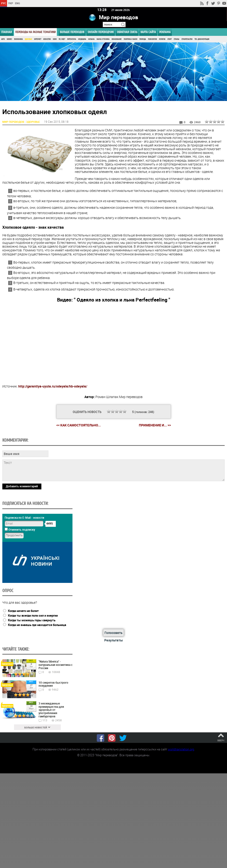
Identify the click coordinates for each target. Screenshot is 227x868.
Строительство (187, 39)
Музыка (91, 39)
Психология (152, 39)
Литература (72, 39)
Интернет (38, 39)
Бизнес (9, 39)
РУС (4, 3)
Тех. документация (202, 39)
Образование (117, 39)
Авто (3, 39)
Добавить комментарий (22, 486)
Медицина (82, 39)
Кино (55, 39)
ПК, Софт (62, 39)
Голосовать (113, 633)
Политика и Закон (130, 39)
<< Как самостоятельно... (79, 425)
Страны (177, 39)
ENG (18, 3)
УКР (11, 3)
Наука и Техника (103, 39)
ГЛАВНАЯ (7, 32)
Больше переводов (72, 32)
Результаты (114, 640)
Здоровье (28, 39)
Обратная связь (127, 32)
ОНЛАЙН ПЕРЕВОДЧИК (101, 32)
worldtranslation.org (181, 749)
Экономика (18, 39)
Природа (143, 39)
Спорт (169, 39)
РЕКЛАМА (165, 32)
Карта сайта (148, 32)
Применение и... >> (155, 425)
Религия (162, 39)
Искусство (47, 39)
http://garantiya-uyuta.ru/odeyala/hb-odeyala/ (53, 386)
